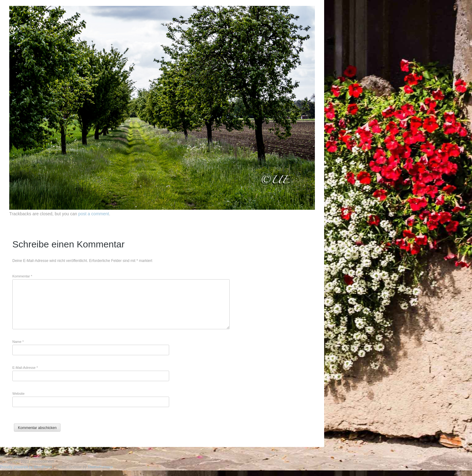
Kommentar (22, 276)
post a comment (94, 214)
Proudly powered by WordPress (26, 467)
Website (19, 394)
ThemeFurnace (100, 467)
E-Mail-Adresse (25, 368)
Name (18, 342)
